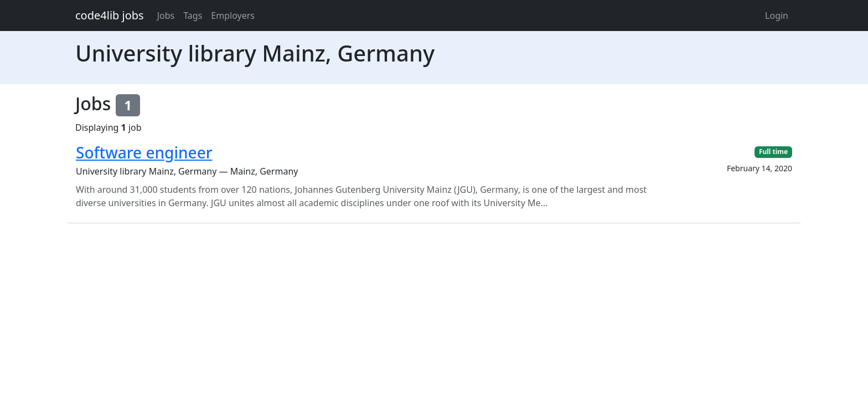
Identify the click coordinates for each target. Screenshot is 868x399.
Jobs (166, 16)
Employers (233, 16)
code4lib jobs (110, 15)
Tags (193, 16)
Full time (773, 152)
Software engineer (144, 152)
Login (777, 16)
